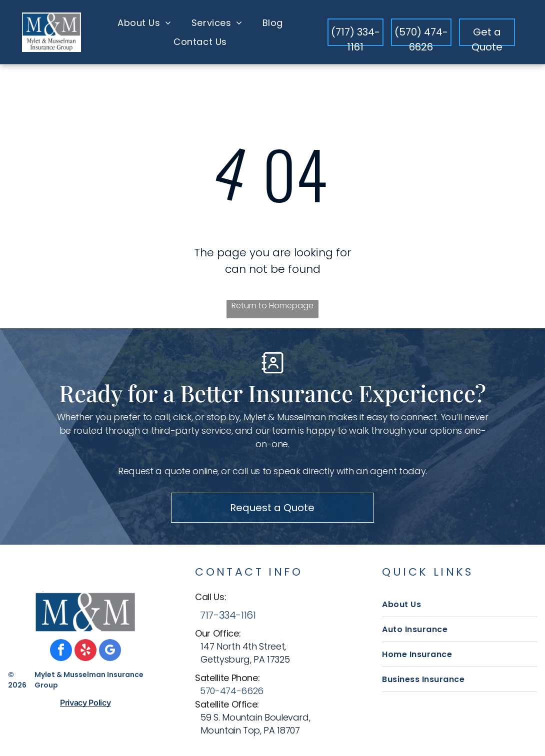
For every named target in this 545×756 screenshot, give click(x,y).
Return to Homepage (272, 306)
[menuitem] (144, 22)
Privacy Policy (85, 703)
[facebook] (61, 651)
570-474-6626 (232, 691)
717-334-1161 (228, 615)
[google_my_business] (110, 651)
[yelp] (85, 651)
